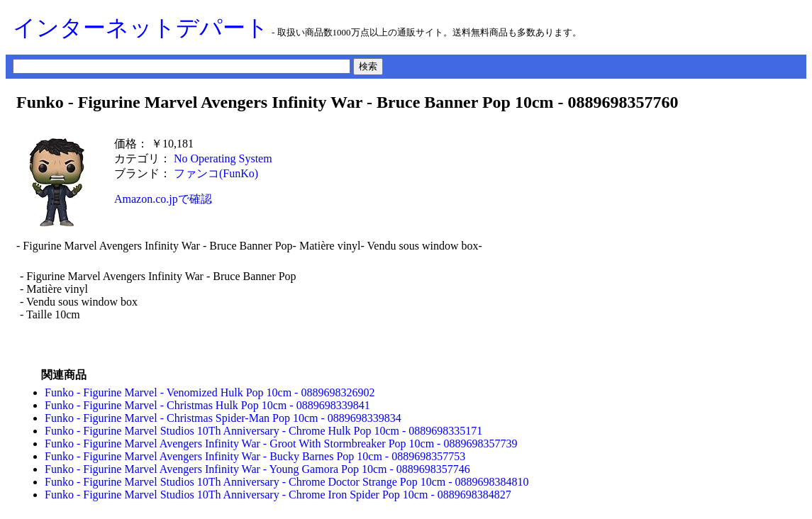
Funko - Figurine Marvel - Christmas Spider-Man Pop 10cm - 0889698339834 (223, 418)
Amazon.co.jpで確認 (163, 199)
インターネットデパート (141, 28)
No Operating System (223, 158)
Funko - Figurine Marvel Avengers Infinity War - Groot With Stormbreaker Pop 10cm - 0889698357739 (281, 443)
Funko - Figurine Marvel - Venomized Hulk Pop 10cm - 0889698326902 (210, 392)
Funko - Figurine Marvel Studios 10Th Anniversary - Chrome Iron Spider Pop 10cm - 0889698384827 (278, 495)
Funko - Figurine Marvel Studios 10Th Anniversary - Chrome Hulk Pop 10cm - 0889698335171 (263, 431)
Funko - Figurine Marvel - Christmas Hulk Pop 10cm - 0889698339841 (207, 405)
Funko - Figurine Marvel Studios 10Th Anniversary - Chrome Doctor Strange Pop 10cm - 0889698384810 (287, 482)
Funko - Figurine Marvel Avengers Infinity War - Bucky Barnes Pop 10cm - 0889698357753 (255, 456)
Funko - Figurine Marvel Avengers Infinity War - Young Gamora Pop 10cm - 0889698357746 (257, 469)
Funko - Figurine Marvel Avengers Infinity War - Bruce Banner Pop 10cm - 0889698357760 (347, 102)
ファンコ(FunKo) (216, 173)
